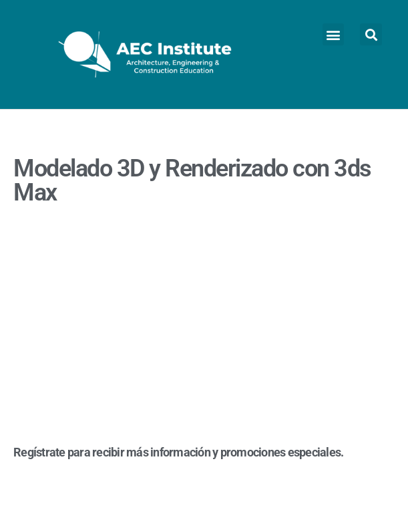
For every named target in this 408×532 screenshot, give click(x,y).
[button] (334, 34)
